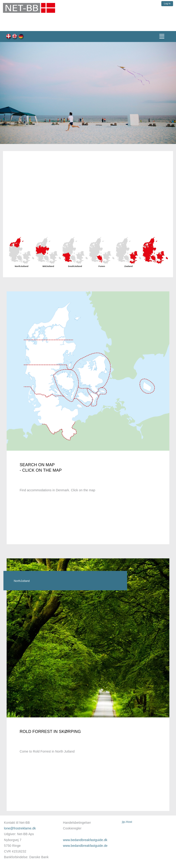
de (21, 37)
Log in (167, 4)
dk (9, 37)
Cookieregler (72, 828)
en (15, 37)
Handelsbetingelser (77, 823)
